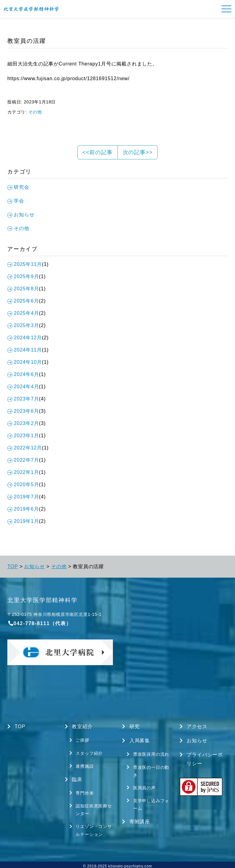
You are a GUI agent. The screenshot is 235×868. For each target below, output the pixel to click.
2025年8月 (23, 289)
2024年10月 (25, 362)
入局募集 (136, 740)
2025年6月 (23, 301)
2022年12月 (25, 448)
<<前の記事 (98, 152)
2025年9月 (23, 276)
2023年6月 (23, 411)
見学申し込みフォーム (148, 803)
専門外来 (82, 791)
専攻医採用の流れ (148, 753)
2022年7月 (23, 460)
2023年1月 (23, 436)
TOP (13, 566)
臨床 (74, 778)
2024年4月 (23, 387)
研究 (131, 727)
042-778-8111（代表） (39, 623)
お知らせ (34, 566)
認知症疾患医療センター (91, 808)
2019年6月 (23, 509)
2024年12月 (25, 338)
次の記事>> (138, 152)
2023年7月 (23, 399)
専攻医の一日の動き (148, 770)
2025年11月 (25, 264)
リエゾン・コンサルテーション (91, 828)
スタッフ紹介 (86, 752)
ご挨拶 (79, 740)
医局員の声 (141, 786)
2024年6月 (23, 374)
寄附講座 (136, 820)
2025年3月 (23, 325)
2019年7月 (23, 497)
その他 (35, 112)
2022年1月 (23, 472)
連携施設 (82, 765)
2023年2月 (23, 423)
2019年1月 (23, 521)
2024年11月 (25, 350)
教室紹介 (79, 727)
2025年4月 (23, 313)
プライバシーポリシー (201, 758)
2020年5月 (23, 484)
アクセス (194, 727)
